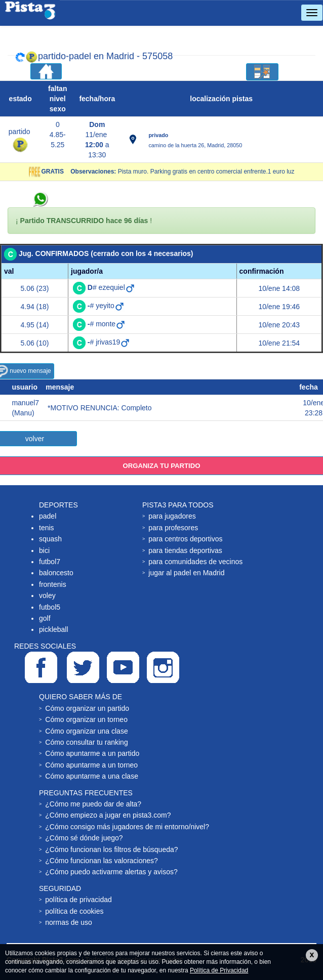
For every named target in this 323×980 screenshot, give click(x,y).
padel (48, 516)
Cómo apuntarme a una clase (92, 776)
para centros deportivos (185, 539)
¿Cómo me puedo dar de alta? (93, 804)
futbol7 (50, 562)
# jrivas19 (109, 342)
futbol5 (50, 607)
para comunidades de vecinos (195, 562)
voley (47, 595)
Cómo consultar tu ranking (86, 742)
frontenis (53, 584)
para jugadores (172, 516)
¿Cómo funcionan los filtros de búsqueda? (111, 849)
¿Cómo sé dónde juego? (84, 838)
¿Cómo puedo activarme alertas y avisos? (111, 872)
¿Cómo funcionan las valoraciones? (102, 861)
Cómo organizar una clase (86, 731)
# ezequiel (111, 287)
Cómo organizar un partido (87, 708)
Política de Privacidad (219, 970)
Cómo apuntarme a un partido (92, 753)
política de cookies (74, 911)
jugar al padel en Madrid (186, 573)
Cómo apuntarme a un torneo (91, 765)
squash (50, 539)
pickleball (54, 629)
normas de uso (69, 922)
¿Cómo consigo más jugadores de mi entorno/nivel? (127, 827)
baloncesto (56, 573)
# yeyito (106, 306)
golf (45, 618)
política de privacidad (78, 900)
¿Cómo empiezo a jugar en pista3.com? (108, 815)
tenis (47, 528)
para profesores (173, 528)
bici (44, 550)
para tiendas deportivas (185, 550)
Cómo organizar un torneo (86, 719)
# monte (107, 324)
